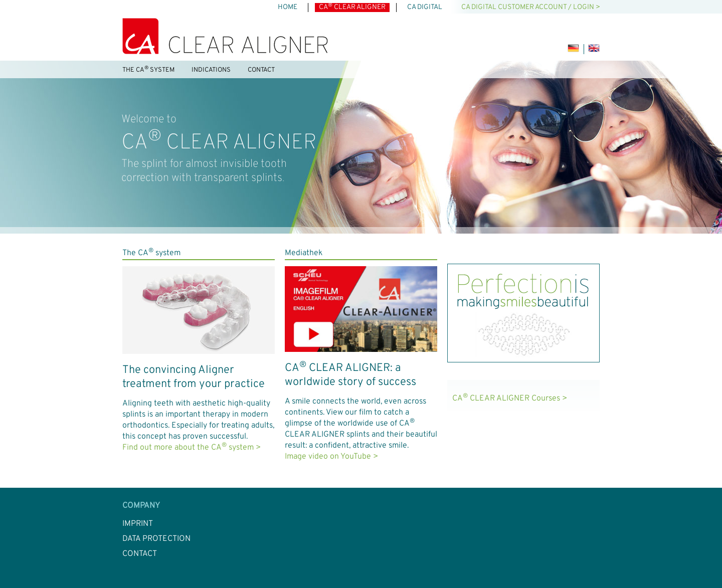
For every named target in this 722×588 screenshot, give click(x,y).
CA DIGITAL (425, 7)
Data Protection (156, 539)
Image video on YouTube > (331, 457)
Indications (211, 70)
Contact (261, 70)
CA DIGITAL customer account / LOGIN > (531, 7)
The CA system (148, 69)
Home (288, 7)
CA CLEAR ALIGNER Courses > (510, 399)
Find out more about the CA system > (192, 448)
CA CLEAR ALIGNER (352, 7)
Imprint (138, 524)
